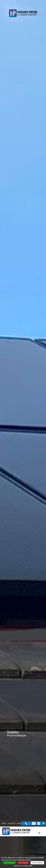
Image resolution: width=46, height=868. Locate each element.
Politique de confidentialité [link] (23, 866)
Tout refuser (23, 863)
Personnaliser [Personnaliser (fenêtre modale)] (37, 863)
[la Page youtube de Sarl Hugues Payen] (33, 824)
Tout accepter (9, 863)
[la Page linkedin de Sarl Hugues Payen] (42, 823)
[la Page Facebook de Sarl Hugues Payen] (29, 824)
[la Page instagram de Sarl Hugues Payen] (38, 824)
